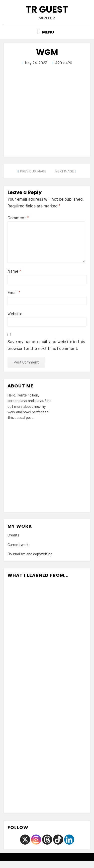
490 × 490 (64, 63)
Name (14, 271)
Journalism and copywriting (30, 554)
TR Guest (47, 9)
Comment (18, 218)
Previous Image (33, 171)
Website (15, 314)
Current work (18, 545)
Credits (13, 535)
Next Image (65, 171)
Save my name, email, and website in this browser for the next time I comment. (46, 345)
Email (14, 293)
